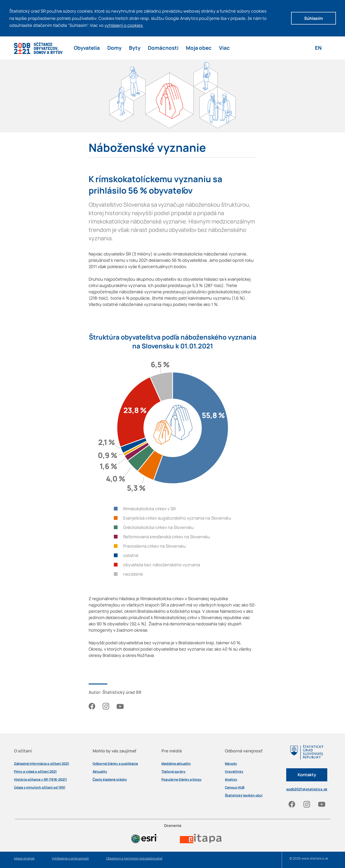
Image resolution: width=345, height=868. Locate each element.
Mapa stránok (24, 858)
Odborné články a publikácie (115, 764)
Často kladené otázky (110, 779)
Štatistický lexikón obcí (244, 795)
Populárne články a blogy (181, 779)
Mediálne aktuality (176, 764)
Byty (135, 48)
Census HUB (235, 787)
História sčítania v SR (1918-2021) (40, 779)
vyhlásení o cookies (126, 25)
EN (318, 48)
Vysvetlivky (234, 772)
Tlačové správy (173, 772)
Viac (224, 48)
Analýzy (231, 779)
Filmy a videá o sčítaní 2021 (35, 772)
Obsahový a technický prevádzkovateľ (134, 858)
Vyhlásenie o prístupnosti (70, 858)
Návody (231, 764)
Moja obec (199, 48)
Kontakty (307, 775)
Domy (114, 48)
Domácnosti (163, 48)
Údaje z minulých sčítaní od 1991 (40, 787)
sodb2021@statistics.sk (307, 789)
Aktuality (100, 772)
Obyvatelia (87, 48)
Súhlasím (314, 18)
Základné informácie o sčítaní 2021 (42, 764)
